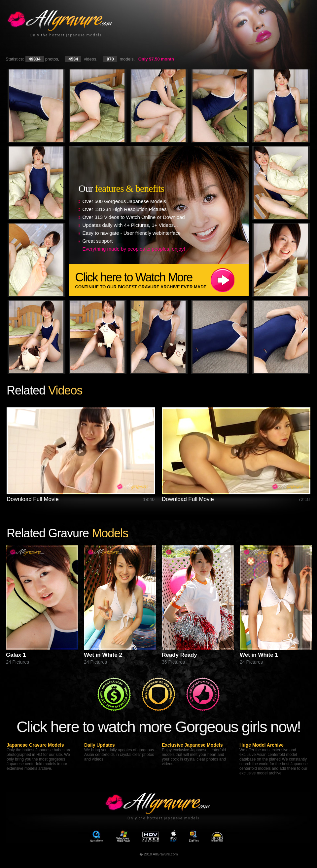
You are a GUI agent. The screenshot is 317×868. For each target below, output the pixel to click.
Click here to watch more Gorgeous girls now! (158, 727)
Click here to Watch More (162, 280)
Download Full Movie (33, 499)
